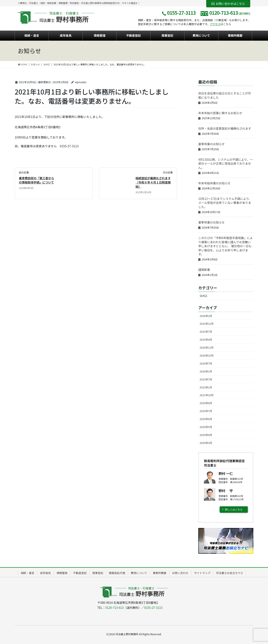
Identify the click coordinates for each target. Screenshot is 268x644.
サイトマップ (202, 573)
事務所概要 (160, 573)
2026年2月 (206, 316)
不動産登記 (80, 573)
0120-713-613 (114, 608)
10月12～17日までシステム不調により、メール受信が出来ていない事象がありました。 (225, 203)
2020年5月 (206, 427)
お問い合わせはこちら (228, 4)
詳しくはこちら (234, 509)
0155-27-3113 (153, 608)
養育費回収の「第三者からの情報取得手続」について (36, 180)
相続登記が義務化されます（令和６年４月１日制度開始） (153, 182)
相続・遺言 (28, 573)
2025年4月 (206, 339)
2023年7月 (206, 379)
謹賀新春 (204, 270)
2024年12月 (207, 347)
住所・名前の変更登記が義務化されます (225, 128)
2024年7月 (206, 363)
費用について (139, 573)
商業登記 (98, 573)
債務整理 (62, 573)
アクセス (215, 24)
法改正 (204, 296)
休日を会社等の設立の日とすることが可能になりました (225, 95)
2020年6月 (206, 419)
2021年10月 (207, 395)
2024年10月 (207, 355)
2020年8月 (206, 403)
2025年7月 (206, 332)
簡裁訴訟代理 (117, 573)
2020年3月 (206, 443)
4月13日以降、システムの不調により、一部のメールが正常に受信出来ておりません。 (225, 164)
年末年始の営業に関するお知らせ (220, 113)
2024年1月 (206, 371)
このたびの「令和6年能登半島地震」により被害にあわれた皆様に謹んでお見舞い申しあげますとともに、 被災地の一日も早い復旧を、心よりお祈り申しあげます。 (225, 246)
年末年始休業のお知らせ (214, 183)
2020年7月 (206, 411)
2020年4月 (206, 435)
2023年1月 (206, 387)
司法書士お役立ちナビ (230, 573)
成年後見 (45, 573)
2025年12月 (207, 324)
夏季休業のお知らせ (211, 144)
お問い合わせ (180, 573)
